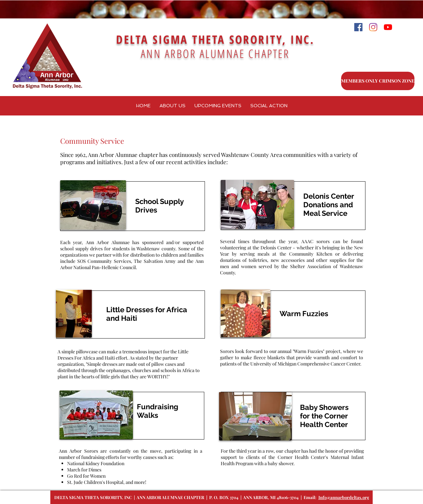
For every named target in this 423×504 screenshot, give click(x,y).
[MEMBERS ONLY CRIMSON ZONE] (378, 81)
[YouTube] (388, 27)
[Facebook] (358, 27)
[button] (218, 106)
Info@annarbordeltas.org (344, 497)
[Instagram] (373, 27)
